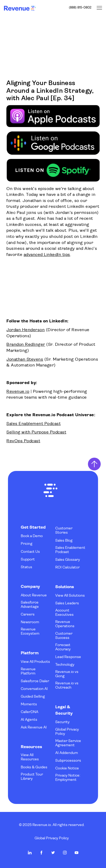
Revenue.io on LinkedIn (30, 853)
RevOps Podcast (23, 441)
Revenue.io (18, 392)
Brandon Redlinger (26, 345)
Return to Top (94, 464)
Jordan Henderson (26, 330)
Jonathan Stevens (25, 360)
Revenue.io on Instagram (65, 853)
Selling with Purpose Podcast (36, 432)
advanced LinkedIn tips (47, 255)
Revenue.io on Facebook (41, 853)
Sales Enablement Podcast (33, 424)
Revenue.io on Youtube (77, 853)
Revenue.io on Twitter (53, 853)
